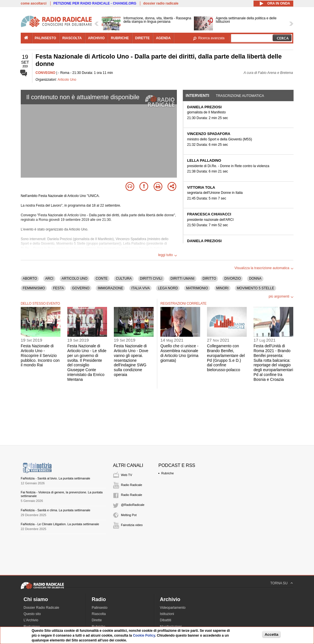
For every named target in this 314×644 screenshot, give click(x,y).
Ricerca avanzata (211, 38)
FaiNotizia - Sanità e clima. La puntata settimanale (56, 510)
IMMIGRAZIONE (110, 288)
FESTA (58, 288)
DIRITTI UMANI (183, 279)
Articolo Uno (67, 80)
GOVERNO (81, 288)
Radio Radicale (132, 485)
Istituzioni (167, 614)
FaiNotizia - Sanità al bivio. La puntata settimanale (56, 478)
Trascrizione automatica (240, 96)
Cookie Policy (144, 635)
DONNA (255, 279)
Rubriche (168, 473)
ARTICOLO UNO (75, 279)
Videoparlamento (173, 608)
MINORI (222, 288)
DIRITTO (210, 279)
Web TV (126, 475)
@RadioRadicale (133, 505)
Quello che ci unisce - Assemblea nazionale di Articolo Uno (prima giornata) (179, 353)
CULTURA (124, 279)
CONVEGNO (45, 73)
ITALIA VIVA (140, 288)
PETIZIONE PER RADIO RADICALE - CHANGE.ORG (95, 3)
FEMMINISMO (34, 288)
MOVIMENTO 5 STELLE (256, 288)
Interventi (197, 95)
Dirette (97, 620)
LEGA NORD (168, 288)
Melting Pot (129, 515)
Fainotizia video (132, 525)
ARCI (49, 279)
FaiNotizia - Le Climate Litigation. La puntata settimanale (60, 524)
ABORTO (30, 279)
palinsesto (45, 38)
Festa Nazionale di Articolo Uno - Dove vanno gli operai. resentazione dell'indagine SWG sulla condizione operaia (131, 360)
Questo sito (32, 614)
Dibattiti (166, 620)
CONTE (102, 279)
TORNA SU (279, 583)
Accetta (271, 634)
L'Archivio (31, 620)
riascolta (72, 38)
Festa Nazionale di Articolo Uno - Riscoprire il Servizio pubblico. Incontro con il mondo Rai (40, 355)
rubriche (120, 38)
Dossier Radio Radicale (41, 608)
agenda (163, 38)
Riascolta (99, 614)
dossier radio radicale (161, 3)
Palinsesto (100, 608)
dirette (142, 38)
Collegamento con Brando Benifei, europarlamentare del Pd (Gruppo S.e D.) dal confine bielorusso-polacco (226, 358)
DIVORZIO (233, 279)
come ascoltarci (34, 3)
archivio (96, 38)
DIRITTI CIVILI (151, 279)
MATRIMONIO (197, 288)
